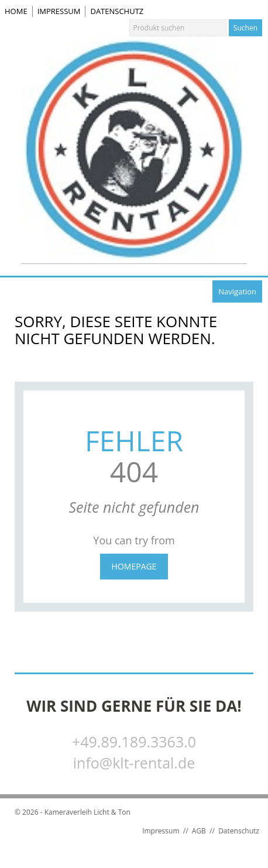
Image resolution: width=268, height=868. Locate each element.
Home (16, 11)
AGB (199, 831)
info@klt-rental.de (134, 763)
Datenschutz (117, 11)
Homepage (134, 566)
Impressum (59, 11)
